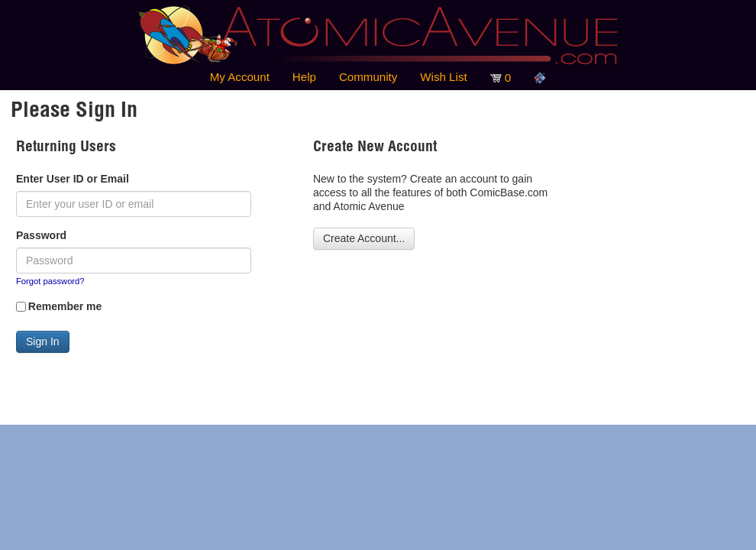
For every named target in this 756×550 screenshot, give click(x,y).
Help (304, 77)
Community (368, 77)
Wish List (443, 77)
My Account (240, 77)
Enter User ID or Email (73, 179)
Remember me (65, 306)
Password (41, 235)
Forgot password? (50, 281)
